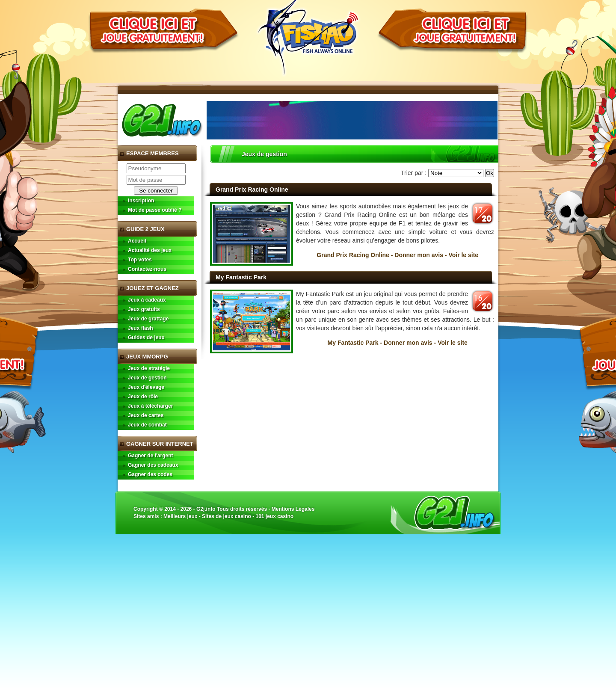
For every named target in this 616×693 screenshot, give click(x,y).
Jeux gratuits (144, 309)
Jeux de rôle (143, 397)
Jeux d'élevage (146, 387)
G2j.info (206, 509)
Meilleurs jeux (180, 516)
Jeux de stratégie (149, 368)
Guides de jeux (146, 338)
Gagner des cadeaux (153, 465)
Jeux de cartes (146, 415)
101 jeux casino (274, 516)
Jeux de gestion (147, 378)
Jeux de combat (147, 425)
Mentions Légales (293, 509)
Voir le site (463, 255)
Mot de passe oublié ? (155, 210)
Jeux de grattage (148, 319)
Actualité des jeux (150, 250)
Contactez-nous (147, 269)
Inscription (141, 201)
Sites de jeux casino (227, 516)
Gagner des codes (150, 474)
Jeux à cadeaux (147, 300)
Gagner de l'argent (151, 456)
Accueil (137, 241)
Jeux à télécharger (150, 406)
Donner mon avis (419, 255)
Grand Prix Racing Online (252, 190)
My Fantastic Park (241, 277)
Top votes (140, 260)
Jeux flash (141, 328)
